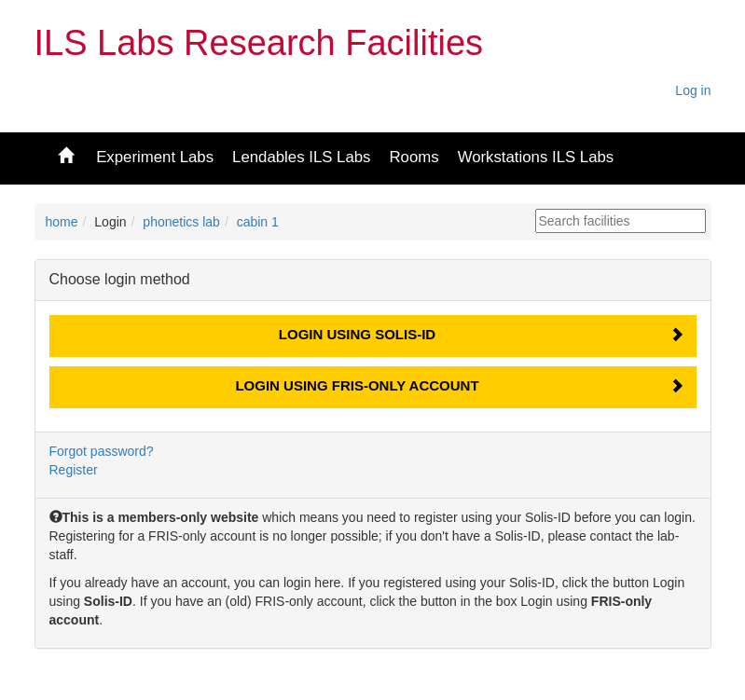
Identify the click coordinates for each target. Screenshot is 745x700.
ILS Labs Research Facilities (259, 43)
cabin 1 (258, 222)
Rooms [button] (414, 157)
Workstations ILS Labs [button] (536, 157)
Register (74, 470)
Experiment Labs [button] (155, 157)
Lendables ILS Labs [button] (301, 157)
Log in (693, 90)
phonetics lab (181, 222)
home (62, 222)
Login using (357, 334)
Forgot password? (102, 451)
